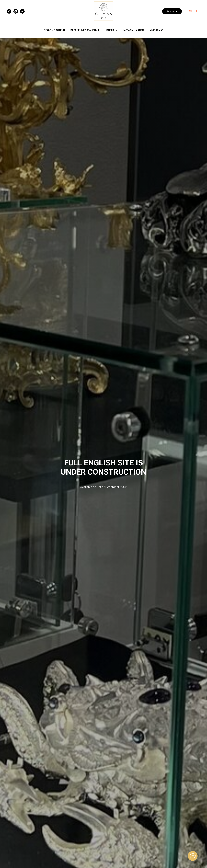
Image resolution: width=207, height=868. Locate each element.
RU (198, 11)
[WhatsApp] (16, 11)
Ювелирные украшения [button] (85, 30)
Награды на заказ (134, 30)
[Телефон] (9, 11)
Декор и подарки (54, 30)
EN (190, 11)
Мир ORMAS (157, 30)
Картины (112, 30)
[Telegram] (22, 11)
